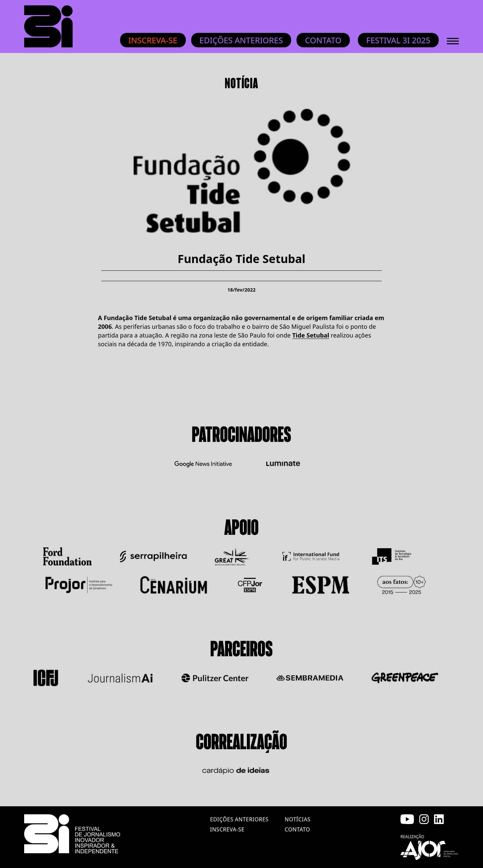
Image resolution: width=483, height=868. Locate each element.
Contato (323, 40)
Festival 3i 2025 (398, 40)
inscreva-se (227, 829)
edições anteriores (239, 819)
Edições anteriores (241, 40)
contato (298, 829)
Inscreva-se (153, 40)
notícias (298, 819)
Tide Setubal (311, 335)
